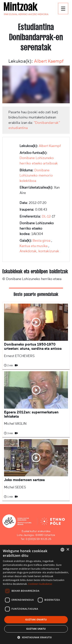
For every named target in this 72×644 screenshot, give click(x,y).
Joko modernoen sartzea (24, 480)
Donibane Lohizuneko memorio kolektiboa (36, 175)
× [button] (68, 550)
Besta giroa (42, 241)
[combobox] (62, 550)
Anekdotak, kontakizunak (39, 251)
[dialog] (36, 594)
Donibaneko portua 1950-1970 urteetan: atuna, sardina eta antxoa (33, 346)
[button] (36, 637)
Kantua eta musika (34, 246)
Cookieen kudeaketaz (40, 584)
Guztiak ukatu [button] (36, 629)
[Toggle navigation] (63, 9)
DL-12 (46, 216)
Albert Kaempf (49, 61)
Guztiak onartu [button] (36, 620)
